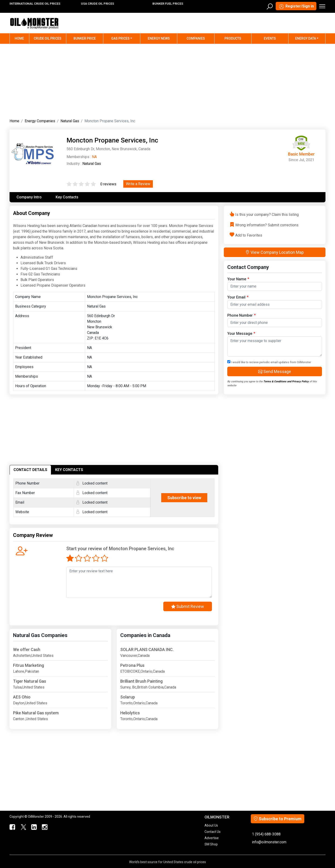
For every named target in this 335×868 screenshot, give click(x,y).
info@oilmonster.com (269, 842)
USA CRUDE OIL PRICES (97, 4)
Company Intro (29, 197)
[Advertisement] (167, 80)
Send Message (275, 371)
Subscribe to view (184, 498)
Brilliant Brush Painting (141, 681)
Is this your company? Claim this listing (267, 215)
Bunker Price (85, 38)
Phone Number (241, 315)
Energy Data (306, 38)
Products (233, 38)
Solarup (128, 697)
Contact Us (213, 832)
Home (22, 38)
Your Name (238, 279)
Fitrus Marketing (28, 665)
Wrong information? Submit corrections (267, 225)
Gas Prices (120, 38)
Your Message (241, 333)
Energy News (159, 38)
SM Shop (211, 844)
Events (270, 38)
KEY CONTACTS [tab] (69, 470)
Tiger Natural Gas (30, 681)
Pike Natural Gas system (36, 713)
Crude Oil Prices (48, 38)
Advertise (212, 838)
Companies (196, 38)
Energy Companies (40, 121)
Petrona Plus (132, 665)
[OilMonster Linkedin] (33, 827)
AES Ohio (22, 697)
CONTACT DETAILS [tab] (30, 470)
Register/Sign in (296, 7)
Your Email (238, 297)
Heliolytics (130, 713)
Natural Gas (70, 121)
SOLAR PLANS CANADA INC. (147, 649)
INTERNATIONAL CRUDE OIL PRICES (35, 4)
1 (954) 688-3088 (266, 834)
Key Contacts (67, 197)
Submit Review (188, 606)
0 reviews (108, 184)
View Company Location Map (275, 252)
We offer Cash (27, 649)
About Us (211, 825)
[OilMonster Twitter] (23, 827)
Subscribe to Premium (278, 819)
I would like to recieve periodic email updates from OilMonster (269, 362)
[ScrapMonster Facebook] (12, 827)
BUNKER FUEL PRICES (168, 4)
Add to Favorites (249, 235)
